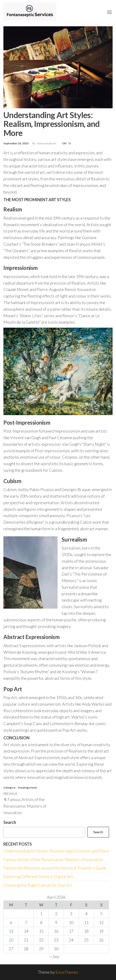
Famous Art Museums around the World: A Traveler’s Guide (55, 868)
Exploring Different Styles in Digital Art (38, 876)
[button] (109, 12)
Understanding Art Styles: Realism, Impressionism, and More (56, 851)
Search (10, 822)
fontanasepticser (47, 143)
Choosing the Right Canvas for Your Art (38, 885)
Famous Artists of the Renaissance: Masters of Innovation (53, 859)
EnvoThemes (67, 972)
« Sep (55, 956)
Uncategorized (27, 788)
